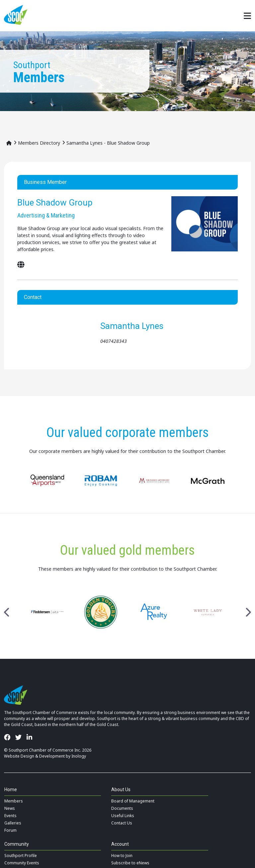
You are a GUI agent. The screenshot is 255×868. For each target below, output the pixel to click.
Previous (7, 612)
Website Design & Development (34, 756)
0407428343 (114, 341)
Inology (79, 756)
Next (248, 612)
